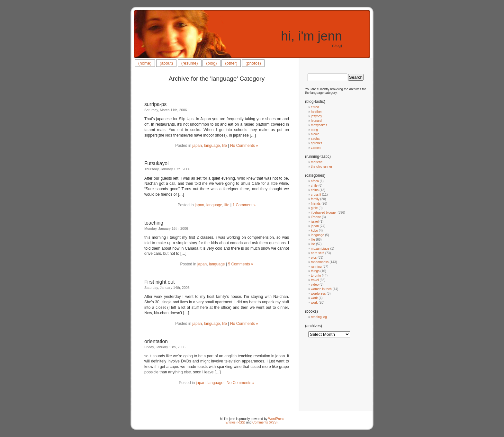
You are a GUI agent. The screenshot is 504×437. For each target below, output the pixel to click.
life (225, 146)
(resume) (190, 63)
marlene (317, 162)
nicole (315, 134)
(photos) (253, 63)
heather (316, 112)
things (315, 271)
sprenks (316, 143)
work (314, 298)
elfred (315, 107)
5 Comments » (240, 264)
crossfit (316, 195)
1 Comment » (244, 205)
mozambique (320, 249)
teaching (154, 223)
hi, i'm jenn (311, 36)
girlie (314, 208)
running (316, 267)
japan (197, 146)
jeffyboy (316, 116)
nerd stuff (318, 253)
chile (314, 186)
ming (314, 130)
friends (316, 204)
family (315, 199)
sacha (315, 139)
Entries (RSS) (235, 422)
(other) (231, 63)
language (212, 146)
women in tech (321, 289)
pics (314, 258)
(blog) (211, 63)
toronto (316, 276)
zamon (316, 148)
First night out (159, 282)
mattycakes (319, 125)
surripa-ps (155, 104)
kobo (314, 231)
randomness (320, 262)
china (315, 190)
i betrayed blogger (324, 213)
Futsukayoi (156, 163)
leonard (316, 121)
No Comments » (244, 146)
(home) (145, 63)
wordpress (318, 294)
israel (315, 222)
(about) (166, 63)
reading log (319, 317)
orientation (156, 341)
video (315, 285)
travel (315, 280)
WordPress (276, 419)
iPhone (316, 217)
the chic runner (321, 167)
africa (315, 181)
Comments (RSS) (265, 422)
